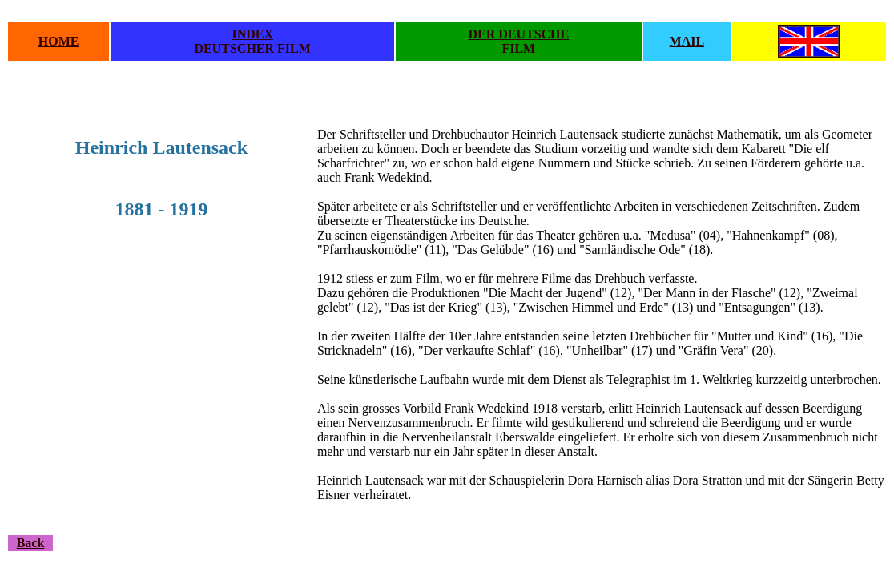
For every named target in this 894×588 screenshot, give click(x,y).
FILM (518, 48)
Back (31, 543)
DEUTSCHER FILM (253, 48)
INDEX (252, 34)
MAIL (687, 41)
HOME (59, 41)
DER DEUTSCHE (518, 34)
